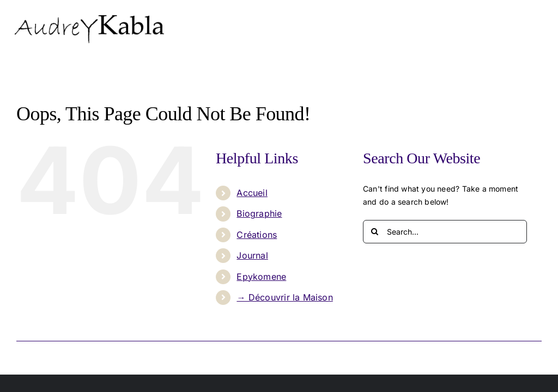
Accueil (252, 193)
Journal (252, 255)
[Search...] (445, 232)
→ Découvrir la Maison (284, 297)
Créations (257, 235)
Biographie (259, 213)
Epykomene (261, 277)
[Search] (375, 232)
